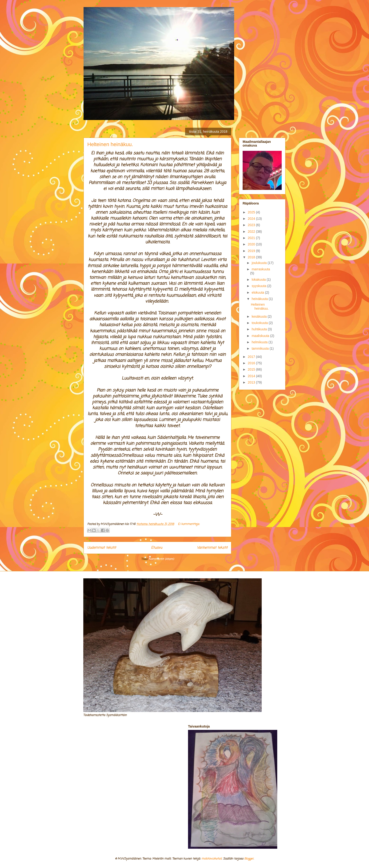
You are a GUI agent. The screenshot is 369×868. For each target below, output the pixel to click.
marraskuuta (261, 269)
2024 (252, 219)
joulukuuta (260, 263)
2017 (252, 357)
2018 (252, 257)
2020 (252, 244)
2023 (252, 225)
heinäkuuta (260, 299)
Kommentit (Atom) (161, 559)
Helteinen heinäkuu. (110, 144)
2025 (252, 212)
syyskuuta (259, 286)
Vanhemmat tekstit (212, 548)
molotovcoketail (212, 859)
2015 (252, 369)
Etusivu (157, 548)
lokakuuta (259, 280)
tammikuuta (261, 348)
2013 (252, 382)
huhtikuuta (260, 329)
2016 (252, 363)
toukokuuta (260, 323)
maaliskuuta (261, 336)
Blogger (249, 859)
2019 (252, 251)
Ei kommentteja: (189, 524)
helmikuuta (260, 342)
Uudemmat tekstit (102, 548)
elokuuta (258, 292)
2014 (252, 376)
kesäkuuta (260, 316)
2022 (252, 232)
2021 (252, 238)
